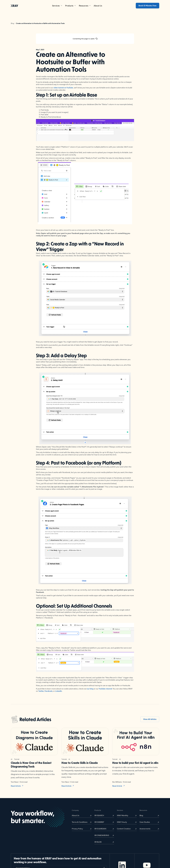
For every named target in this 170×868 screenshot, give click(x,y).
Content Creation (124, 829)
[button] (57, 6)
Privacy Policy (77, 829)
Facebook (48, 691)
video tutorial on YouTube (63, 87)
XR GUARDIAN (100, 829)
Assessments (145, 829)
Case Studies (145, 822)
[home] (14, 6)
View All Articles (150, 719)
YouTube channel (105, 689)
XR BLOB (98, 842)
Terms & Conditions (80, 822)
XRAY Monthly (122, 815)
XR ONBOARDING (102, 835)
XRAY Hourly (122, 822)
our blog (90, 689)
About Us (98, 6)
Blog (12, 23)
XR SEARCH (99, 815)
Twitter (41, 691)
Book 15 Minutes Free (148, 6)
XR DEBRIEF (99, 822)
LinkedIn (59, 691)
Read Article (16, 786)
